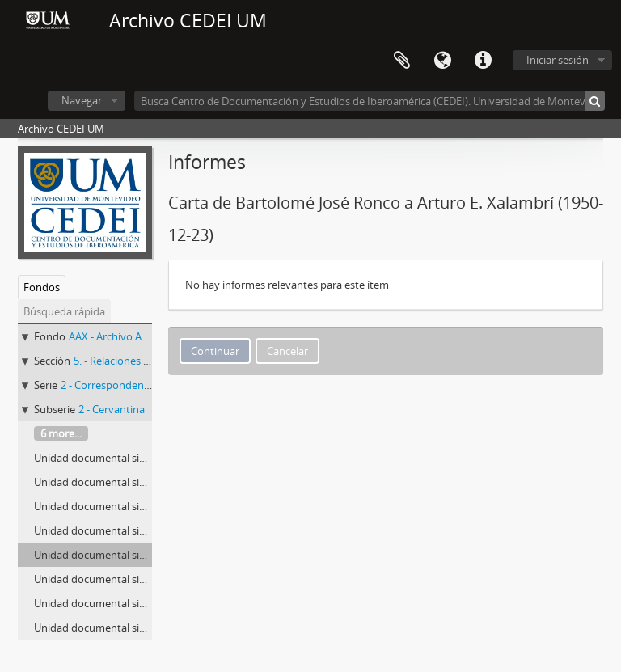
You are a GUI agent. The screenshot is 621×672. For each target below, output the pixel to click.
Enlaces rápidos (483, 61)
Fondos (42, 287)
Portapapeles (402, 61)
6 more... (61, 433)
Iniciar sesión (558, 60)
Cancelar (287, 351)
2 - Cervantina (112, 409)
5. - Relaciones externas (129, 361)
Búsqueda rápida (64, 311)
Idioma (442, 61)
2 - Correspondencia (109, 385)
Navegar (82, 100)
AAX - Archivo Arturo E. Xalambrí (146, 336)
